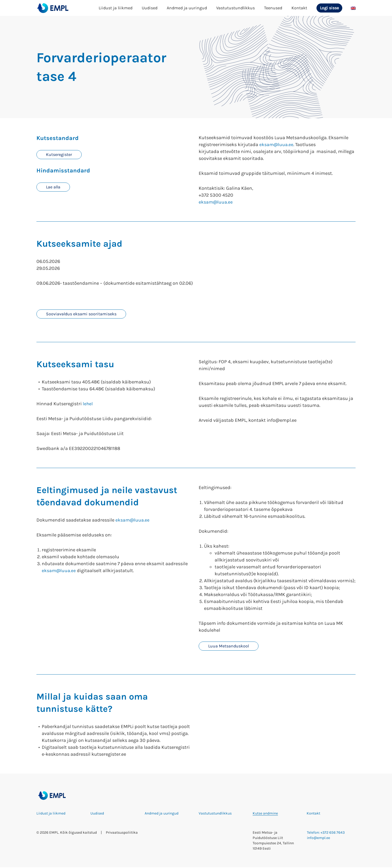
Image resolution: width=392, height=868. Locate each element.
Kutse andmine (265, 814)
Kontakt (299, 8)
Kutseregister (59, 154)
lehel (88, 404)
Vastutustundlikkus (235, 8)
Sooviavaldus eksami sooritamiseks (81, 314)
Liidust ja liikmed (116, 8)
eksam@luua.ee (277, 144)
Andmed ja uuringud (187, 8)
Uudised (150, 8)
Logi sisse (329, 8)
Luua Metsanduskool (229, 646)
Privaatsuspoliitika (122, 833)
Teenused (273, 8)
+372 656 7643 (333, 833)
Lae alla (53, 187)
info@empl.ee (318, 839)
